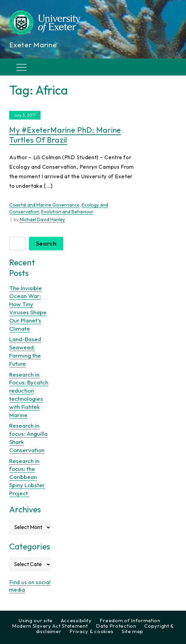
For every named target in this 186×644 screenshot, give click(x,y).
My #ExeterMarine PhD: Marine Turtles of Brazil (65, 135)
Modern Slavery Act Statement (50, 626)
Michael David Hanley (42, 219)
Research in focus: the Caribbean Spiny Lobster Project (27, 477)
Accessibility (76, 620)
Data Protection (116, 626)
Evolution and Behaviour (67, 212)
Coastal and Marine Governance (44, 205)
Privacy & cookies (91, 631)
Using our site (36, 620)
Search (46, 243)
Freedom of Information (130, 620)
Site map (133, 631)
